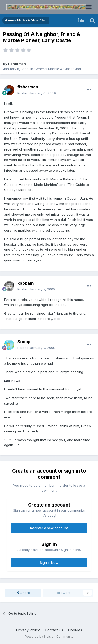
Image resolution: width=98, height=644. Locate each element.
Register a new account (49, 528)
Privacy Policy (28, 630)
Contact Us (54, 630)
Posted (37, 93)
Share (23, 593)
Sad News (12, 381)
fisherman (17, 64)
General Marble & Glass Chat (58, 69)
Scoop (24, 342)
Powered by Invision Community (49, 636)
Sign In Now (49, 562)
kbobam (25, 283)
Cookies (75, 630)
